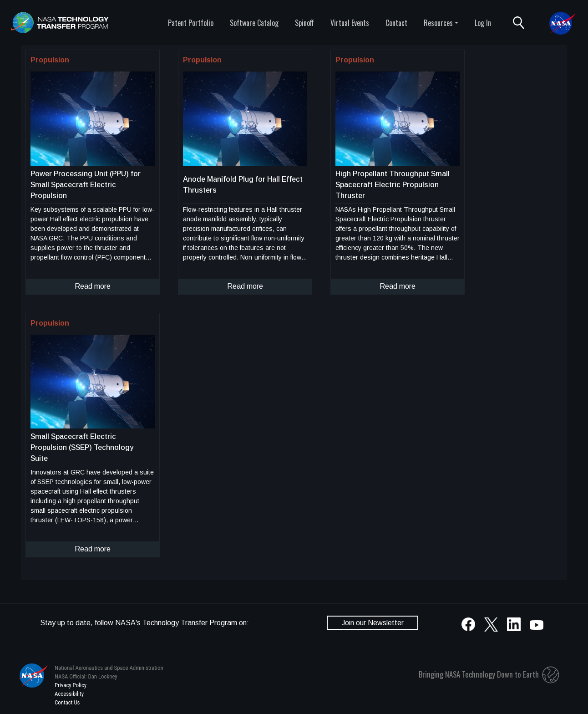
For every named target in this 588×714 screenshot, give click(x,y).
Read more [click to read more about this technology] (93, 286)
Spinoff (304, 23)
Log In (483, 23)
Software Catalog (254, 23)
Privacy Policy (71, 685)
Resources (438, 23)
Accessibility (69, 694)
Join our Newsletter (373, 623)
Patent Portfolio (191, 23)
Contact (396, 23)
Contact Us (67, 702)
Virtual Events (350, 23)
